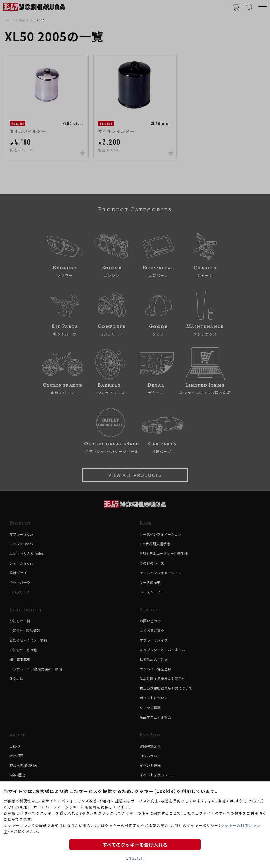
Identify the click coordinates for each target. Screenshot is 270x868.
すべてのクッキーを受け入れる (135, 845)
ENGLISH (135, 858)
